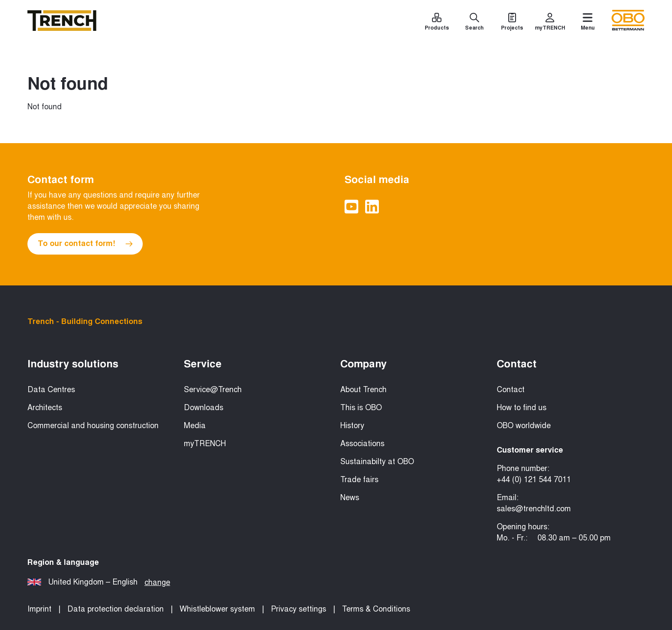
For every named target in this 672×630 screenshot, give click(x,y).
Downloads (204, 408)
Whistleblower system (217, 609)
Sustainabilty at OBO (377, 462)
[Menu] (588, 23)
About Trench (363, 390)
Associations (362, 444)
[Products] (437, 23)
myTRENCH (205, 444)
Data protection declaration (115, 609)
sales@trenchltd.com (534, 509)
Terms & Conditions (376, 609)
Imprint (39, 609)
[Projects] (512, 23)
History (352, 426)
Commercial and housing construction (93, 426)
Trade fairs (359, 480)
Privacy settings (298, 609)
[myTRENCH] (550, 23)
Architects (45, 408)
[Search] (474, 23)
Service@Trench (213, 390)
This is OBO (361, 408)
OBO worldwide (524, 426)
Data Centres (51, 390)
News (350, 498)
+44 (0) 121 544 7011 (534, 480)
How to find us (522, 408)
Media (195, 426)
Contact (511, 390)
